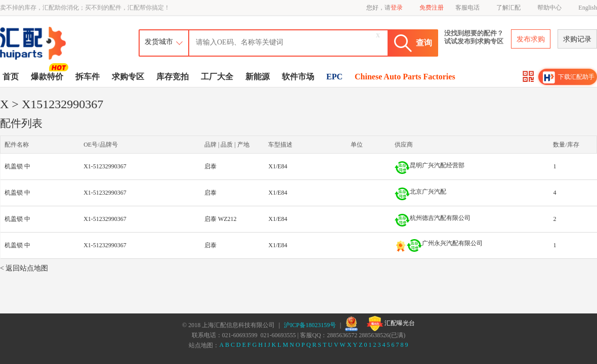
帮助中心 (549, 8)
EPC (334, 77)
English (588, 8)
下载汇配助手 (569, 77)
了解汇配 (508, 8)
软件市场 (298, 77)
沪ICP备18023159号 (310, 325)
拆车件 (88, 77)
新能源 (258, 77)
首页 (11, 77)
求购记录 (577, 39)
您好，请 (385, 8)
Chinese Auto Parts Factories (405, 77)
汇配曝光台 (391, 324)
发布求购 (531, 39)
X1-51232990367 (105, 166)
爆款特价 (48, 76)
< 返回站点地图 (24, 268)
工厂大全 (217, 77)
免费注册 (432, 8)
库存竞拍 (173, 77)
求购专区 (128, 77)
